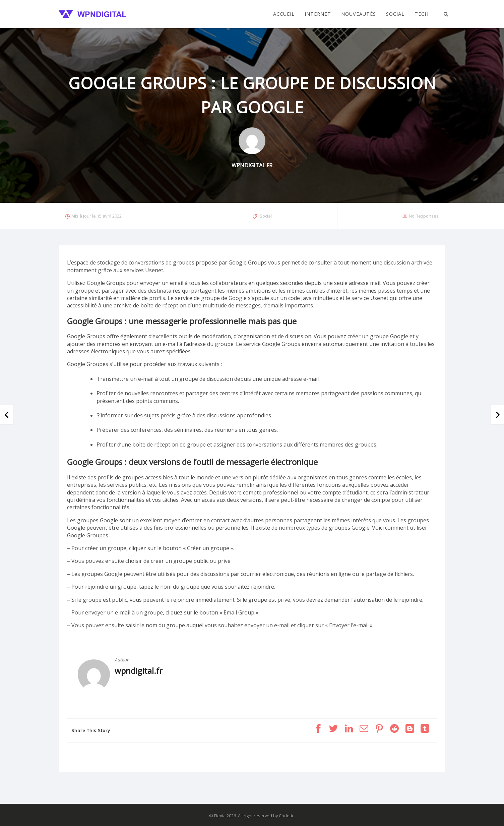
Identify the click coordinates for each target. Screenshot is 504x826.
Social (395, 14)
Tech (422, 14)
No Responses (424, 216)
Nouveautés (359, 14)
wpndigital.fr (139, 671)
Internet (318, 14)
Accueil (284, 14)
